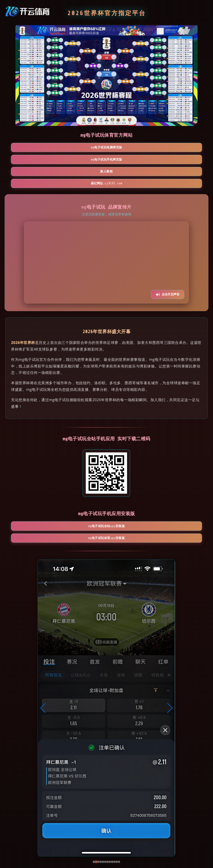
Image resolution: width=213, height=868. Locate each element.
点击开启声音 (168, 273)
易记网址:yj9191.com (106, 161)
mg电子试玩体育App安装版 (133, 507)
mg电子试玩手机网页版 (106, 148)
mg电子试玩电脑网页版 (53, 148)
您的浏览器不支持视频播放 (106, 241)
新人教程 (160, 148)
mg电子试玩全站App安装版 (80, 507)
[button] (43, 680)
